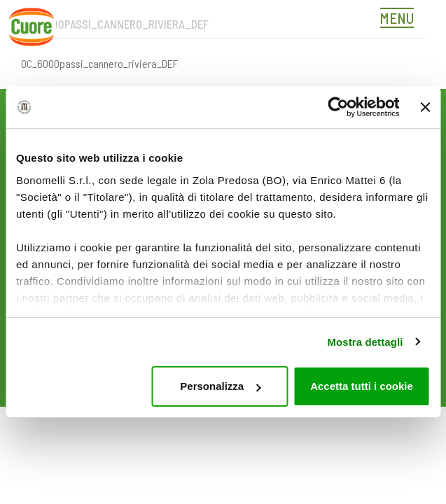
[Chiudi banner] (425, 107)
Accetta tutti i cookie (362, 386)
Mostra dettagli (365, 342)
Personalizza (220, 386)
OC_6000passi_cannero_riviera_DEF (99, 63)
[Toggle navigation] (400, 20)
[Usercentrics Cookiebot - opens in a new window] (338, 107)
